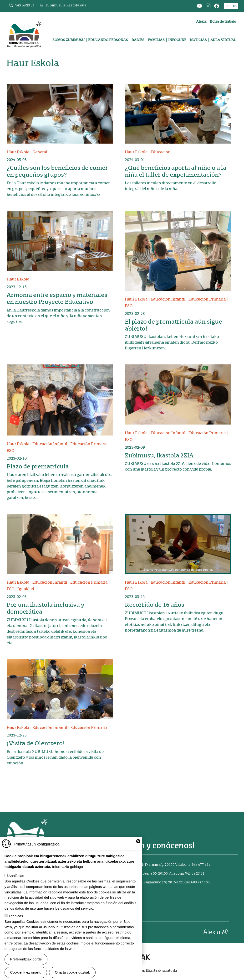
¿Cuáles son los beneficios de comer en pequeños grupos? (57, 171)
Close (138, 841)
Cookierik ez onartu (26, 972)
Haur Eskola (18, 152)
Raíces (138, 40)
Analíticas (16, 876)
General (40, 152)
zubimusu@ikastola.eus (66, 5)
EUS (228, 6)
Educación (161, 152)
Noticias (198, 40)
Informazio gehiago (68, 867)
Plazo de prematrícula (38, 466)
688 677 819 (201, 865)
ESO (129, 306)
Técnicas (16, 916)
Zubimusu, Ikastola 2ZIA (159, 455)
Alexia (201, 21)
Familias (156, 40)
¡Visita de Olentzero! (36, 743)
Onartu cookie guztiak (72, 972)
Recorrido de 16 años (155, 605)
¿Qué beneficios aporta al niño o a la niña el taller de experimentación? (176, 171)
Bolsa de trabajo (223, 21)
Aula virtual (223, 40)
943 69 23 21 (25, 5)
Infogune (177, 40)
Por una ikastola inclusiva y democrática (45, 608)
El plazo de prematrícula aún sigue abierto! (173, 325)
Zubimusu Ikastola (24, 18)
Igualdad (26, 589)
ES (235, 6)
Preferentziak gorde (26, 959)
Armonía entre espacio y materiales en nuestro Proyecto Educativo (57, 298)
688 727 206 (200, 882)
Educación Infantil (168, 299)
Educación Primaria (207, 299)
